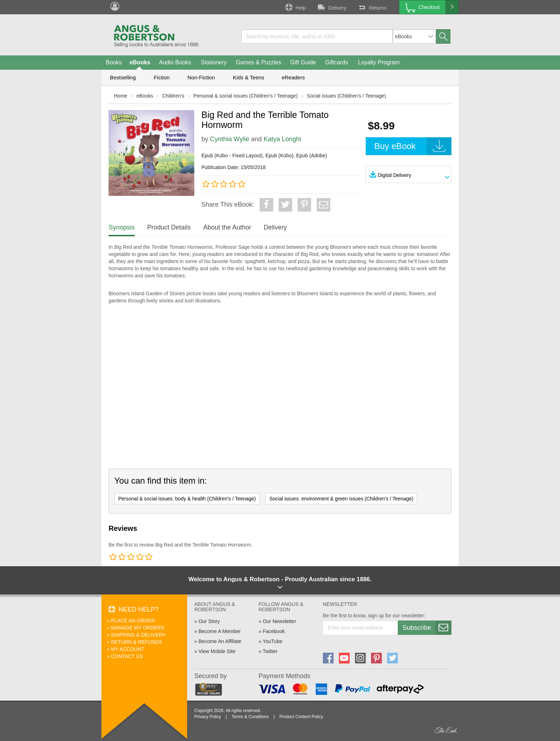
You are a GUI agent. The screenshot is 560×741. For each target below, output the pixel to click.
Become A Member (220, 631)
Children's (173, 96)
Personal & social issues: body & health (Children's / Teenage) (187, 499)
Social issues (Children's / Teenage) (346, 96)
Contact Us (127, 656)
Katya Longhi (282, 139)
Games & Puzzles (258, 62)
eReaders (293, 77)
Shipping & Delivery (138, 635)
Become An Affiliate (220, 641)
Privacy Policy (208, 717)
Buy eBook (413, 146)
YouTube (272, 641)
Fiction (162, 77)
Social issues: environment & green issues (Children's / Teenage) (341, 499)
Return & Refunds (137, 642)
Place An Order (133, 621)
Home (121, 96)
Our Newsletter (279, 621)
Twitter (270, 651)
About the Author (227, 227)
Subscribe (427, 628)
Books (114, 62)
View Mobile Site (217, 651)
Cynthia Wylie (230, 139)
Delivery (331, 7)
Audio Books (175, 62)
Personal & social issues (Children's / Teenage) (246, 96)
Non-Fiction (201, 77)
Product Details (169, 227)
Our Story (209, 621)
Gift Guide (303, 62)
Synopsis (122, 227)
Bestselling (123, 77)
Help (295, 7)
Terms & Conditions (250, 717)
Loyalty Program (379, 62)
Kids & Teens (248, 77)
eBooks (140, 62)
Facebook (274, 631)
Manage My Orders (138, 628)
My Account (128, 649)
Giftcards (337, 62)
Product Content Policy (301, 717)
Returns (372, 7)
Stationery (214, 62)
